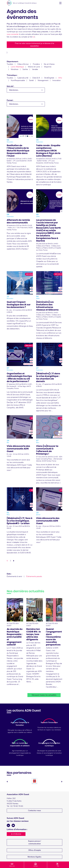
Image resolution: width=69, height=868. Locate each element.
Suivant (14, 561)
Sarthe (25, 69)
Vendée (35, 69)
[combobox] (26, 90)
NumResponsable (18, 80)
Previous (7, 782)
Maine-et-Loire (34, 67)
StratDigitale (49, 78)
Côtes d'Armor (23, 64)
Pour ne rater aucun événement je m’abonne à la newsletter (34, 45)
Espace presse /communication (35, 842)
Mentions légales (34, 857)
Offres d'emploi (35, 850)
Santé (31, 80)
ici (34, 37)
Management (43, 80)
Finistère (36, 64)
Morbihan (15, 69)
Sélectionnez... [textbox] (14, 90)
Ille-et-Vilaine (49, 64)
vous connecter (13, 34)
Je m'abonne (16, 834)
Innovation (57, 80)
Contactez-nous (34, 811)
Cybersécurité (23, 78)
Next (62, 782)
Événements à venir (14, 576)
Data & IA (36, 78)
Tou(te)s (10, 64)
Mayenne (48, 67)
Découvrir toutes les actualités (44, 695)
